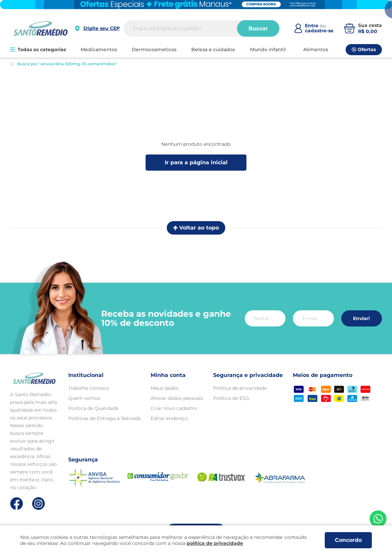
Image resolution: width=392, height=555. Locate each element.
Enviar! (361, 318)
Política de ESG (231, 398)
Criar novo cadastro (174, 408)
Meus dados (165, 388)
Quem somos (84, 398)
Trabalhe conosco (89, 388)
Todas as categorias (38, 49)
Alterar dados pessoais (177, 398)
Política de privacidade (240, 388)
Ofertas (364, 49)
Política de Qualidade (93, 408)
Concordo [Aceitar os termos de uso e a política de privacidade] (348, 540)
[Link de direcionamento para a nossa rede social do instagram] (38, 504)
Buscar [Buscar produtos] (258, 28)
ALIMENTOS (316, 49)
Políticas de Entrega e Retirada (104, 418)
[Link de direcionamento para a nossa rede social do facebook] (17, 504)
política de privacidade (215, 543)
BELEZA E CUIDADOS (213, 49)
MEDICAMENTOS (99, 49)
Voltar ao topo (196, 228)
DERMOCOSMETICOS (154, 49)
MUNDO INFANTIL (268, 49)
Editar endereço (169, 418)
